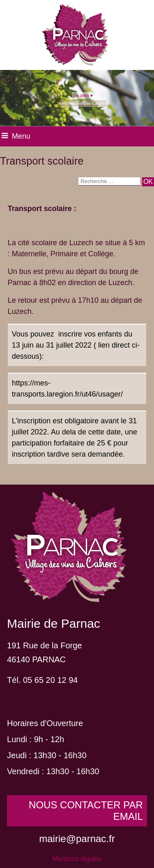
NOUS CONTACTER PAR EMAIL (86, 811)
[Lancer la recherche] (148, 182)
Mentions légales (77, 859)
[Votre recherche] (109, 181)
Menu (21, 136)
